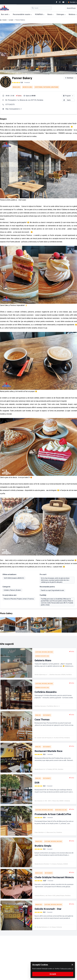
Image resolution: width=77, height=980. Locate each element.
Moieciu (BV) (27, 87)
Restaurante (47, 715)
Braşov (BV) (39, 841)
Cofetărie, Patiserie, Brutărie (47, 87)
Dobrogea (61, 14)
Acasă (4, 20)
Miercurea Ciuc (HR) (61, 810)
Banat (50, 14)
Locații (11, 20)
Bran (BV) (17, 87)
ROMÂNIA (40, 14)
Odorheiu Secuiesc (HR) (42, 656)
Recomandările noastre (22, 14)
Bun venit (5, 14)
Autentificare (71, 8)
